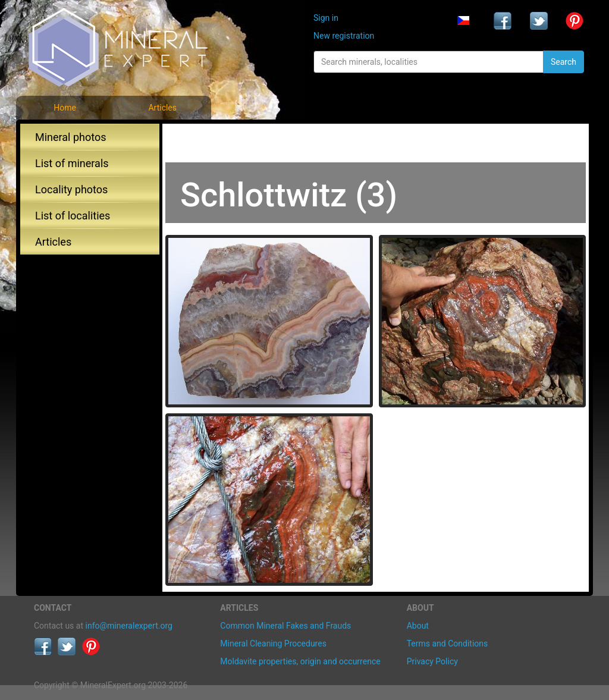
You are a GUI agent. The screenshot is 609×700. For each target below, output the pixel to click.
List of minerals (72, 163)
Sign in (326, 18)
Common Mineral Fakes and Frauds (285, 626)
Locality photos (71, 189)
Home (65, 108)
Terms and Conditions (448, 644)
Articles (162, 108)
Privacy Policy (432, 661)
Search (564, 62)
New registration (344, 36)
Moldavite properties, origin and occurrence (300, 661)
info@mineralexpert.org (129, 626)
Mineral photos (71, 137)
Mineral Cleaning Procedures (273, 644)
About (418, 626)
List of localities (73, 216)
